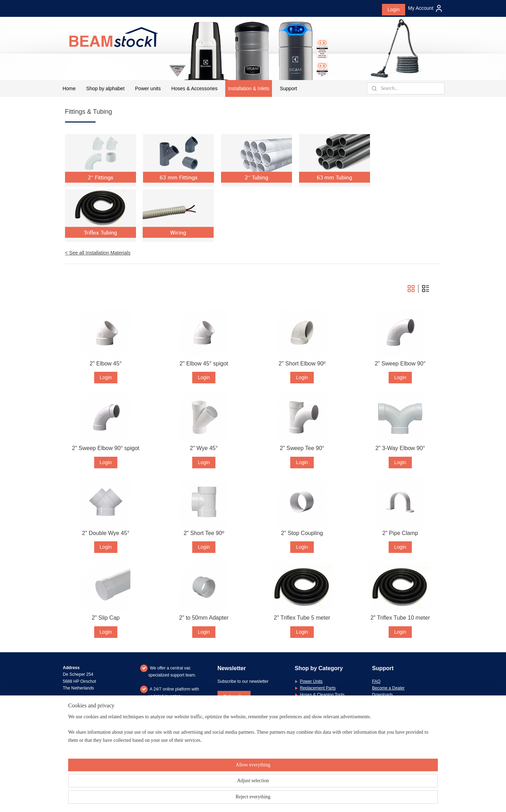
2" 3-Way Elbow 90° (400, 448)
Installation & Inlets (249, 88)
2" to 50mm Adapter (204, 618)
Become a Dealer (388, 688)
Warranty (381, 701)
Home (69, 88)
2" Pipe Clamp (400, 533)
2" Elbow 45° (106, 364)
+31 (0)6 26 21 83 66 (92, 728)
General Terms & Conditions (398, 708)
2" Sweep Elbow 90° (400, 364)
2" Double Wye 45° (106, 533)
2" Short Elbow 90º (302, 364)
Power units (148, 88)
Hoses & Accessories (194, 88)
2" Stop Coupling (302, 533)
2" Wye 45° (204, 448)
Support (288, 88)
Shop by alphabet (105, 88)
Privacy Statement (389, 715)
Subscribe (234, 697)
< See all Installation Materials (98, 253)
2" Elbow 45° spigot (204, 364)
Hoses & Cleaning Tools (322, 695)
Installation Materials (319, 701)
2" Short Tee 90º (204, 533)
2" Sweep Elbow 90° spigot (106, 448)
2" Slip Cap (106, 618)
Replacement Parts (318, 688)
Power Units (311, 681)
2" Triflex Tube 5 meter (302, 618)
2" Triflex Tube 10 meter (400, 618)
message (418, 728)
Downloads (382, 695)
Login (394, 9)
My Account (426, 8)
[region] (207, 788)
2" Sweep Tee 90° (302, 448)
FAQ (376, 681)
